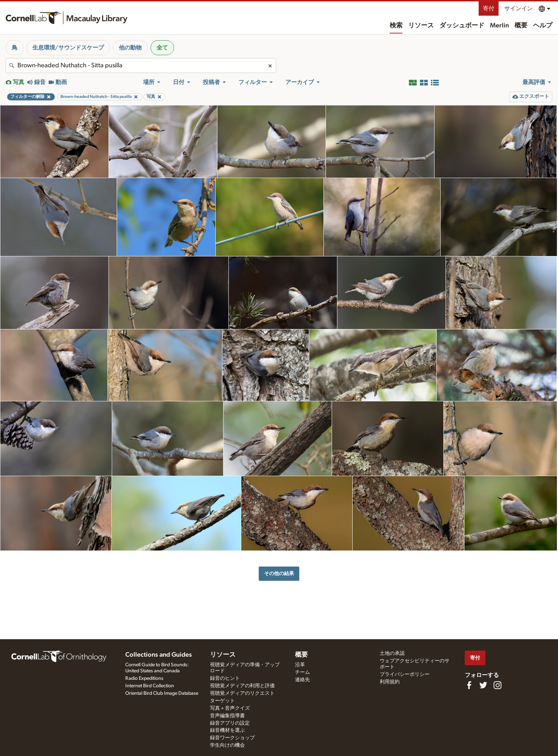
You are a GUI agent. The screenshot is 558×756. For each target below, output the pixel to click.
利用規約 (390, 682)
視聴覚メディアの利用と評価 (242, 686)
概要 (521, 26)
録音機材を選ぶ (227, 730)
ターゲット (222, 701)
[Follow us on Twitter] (483, 685)
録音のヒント (225, 678)
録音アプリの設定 (230, 723)
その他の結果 (279, 573)
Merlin (499, 26)
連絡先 (302, 680)
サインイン (518, 9)
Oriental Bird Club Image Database (162, 693)
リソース (421, 26)
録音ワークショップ (232, 738)
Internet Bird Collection (150, 686)
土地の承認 (392, 653)
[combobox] (141, 66)
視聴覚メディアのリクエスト (242, 693)
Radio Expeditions (144, 678)
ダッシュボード (462, 26)
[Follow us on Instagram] (498, 685)
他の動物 (130, 48)
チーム (302, 672)
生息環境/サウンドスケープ (68, 48)
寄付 (489, 9)
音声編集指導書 (227, 716)
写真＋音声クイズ (230, 708)
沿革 (300, 665)
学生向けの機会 (227, 745)
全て (162, 48)
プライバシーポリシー (405, 674)
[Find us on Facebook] (469, 685)
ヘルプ (543, 26)
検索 (396, 26)
